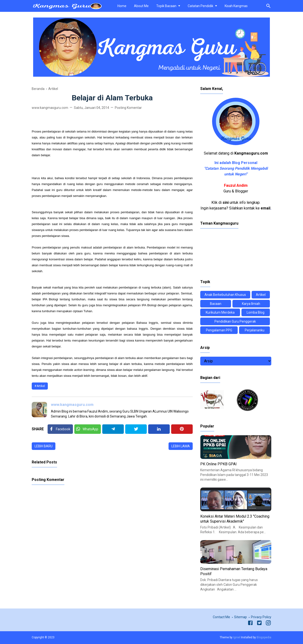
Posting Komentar (128, 108)
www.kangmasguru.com (72, 405)
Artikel (41, 386)
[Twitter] (88, 429)
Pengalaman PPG (219, 330)
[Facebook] (60, 429)
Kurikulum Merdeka (220, 312)
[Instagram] (268, 624)
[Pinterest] (182, 429)
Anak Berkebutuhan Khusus (225, 295)
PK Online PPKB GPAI (218, 464)
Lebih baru (44, 446)
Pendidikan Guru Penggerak (235, 321)
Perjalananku (255, 330)
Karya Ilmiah (251, 304)
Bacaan (216, 304)
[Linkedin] (159, 429)
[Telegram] (113, 429)
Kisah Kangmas (236, 6)
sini (226, 202)
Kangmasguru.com (251, 153)
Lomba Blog (256, 312)
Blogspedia (264, 637)
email (265, 208)
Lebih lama (181, 446)
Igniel (237, 637)
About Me (141, 6)
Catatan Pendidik (201, 6)
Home (122, 6)
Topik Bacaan (166, 6)
